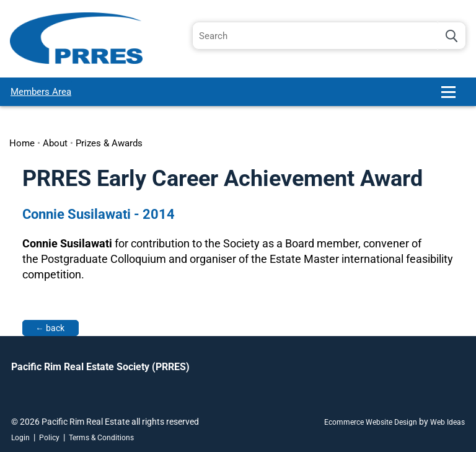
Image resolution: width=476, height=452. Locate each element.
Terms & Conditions (101, 438)
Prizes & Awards (109, 143)
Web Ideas (447, 422)
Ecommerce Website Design (371, 422)
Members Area (41, 92)
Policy (49, 438)
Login (20, 438)
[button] (454, 97)
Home (22, 143)
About (55, 143)
